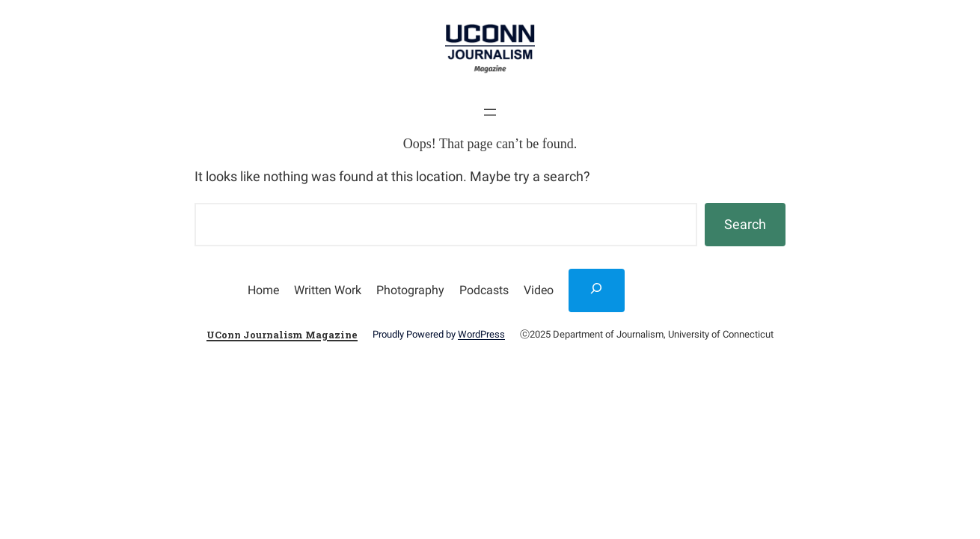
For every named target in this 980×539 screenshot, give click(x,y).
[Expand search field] (597, 290)
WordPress (481, 334)
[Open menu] (490, 112)
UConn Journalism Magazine (282, 335)
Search (745, 224)
